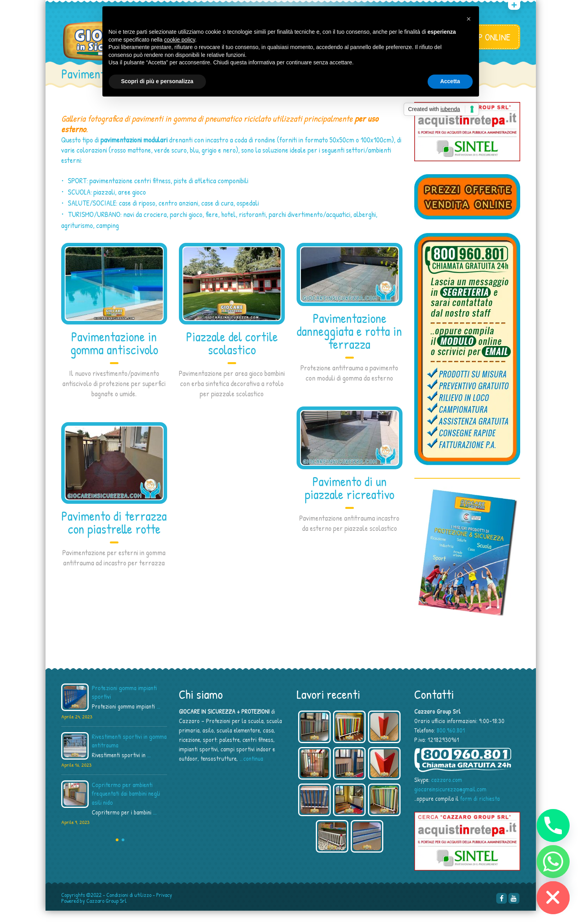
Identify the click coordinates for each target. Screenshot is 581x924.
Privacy (164, 908)
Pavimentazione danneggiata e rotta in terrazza (349, 344)
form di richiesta (480, 812)
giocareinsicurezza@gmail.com (450, 802)
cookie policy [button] (179, 40)
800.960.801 (451, 744)
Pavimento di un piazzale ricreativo (350, 501)
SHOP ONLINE (487, 37)
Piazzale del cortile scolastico (232, 356)
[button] (469, 19)
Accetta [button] (450, 81)
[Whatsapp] (553, 862)
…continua (251, 772)
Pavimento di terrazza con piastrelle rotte (114, 535)
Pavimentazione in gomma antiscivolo (114, 356)
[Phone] (553, 826)
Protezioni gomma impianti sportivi (124, 705)
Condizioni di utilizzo (129, 908)
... (158, 720)
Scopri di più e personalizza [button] (157, 81)
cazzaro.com (447, 793)
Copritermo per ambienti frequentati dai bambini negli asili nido (126, 807)
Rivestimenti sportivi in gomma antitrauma (129, 754)
